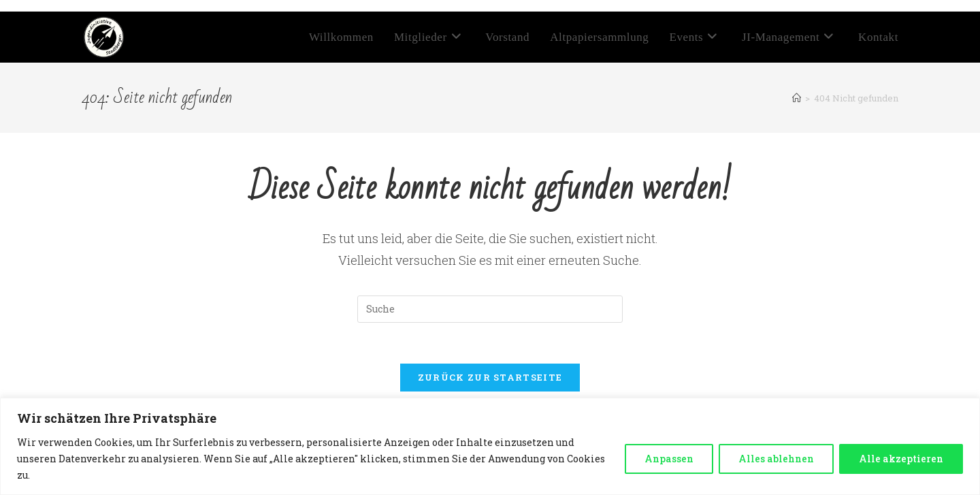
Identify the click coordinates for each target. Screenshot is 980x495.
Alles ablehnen (776, 459)
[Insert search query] (490, 309)
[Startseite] (797, 98)
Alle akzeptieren (901, 459)
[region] (490, 446)
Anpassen (669, 459)
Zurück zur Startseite (490, 377)
